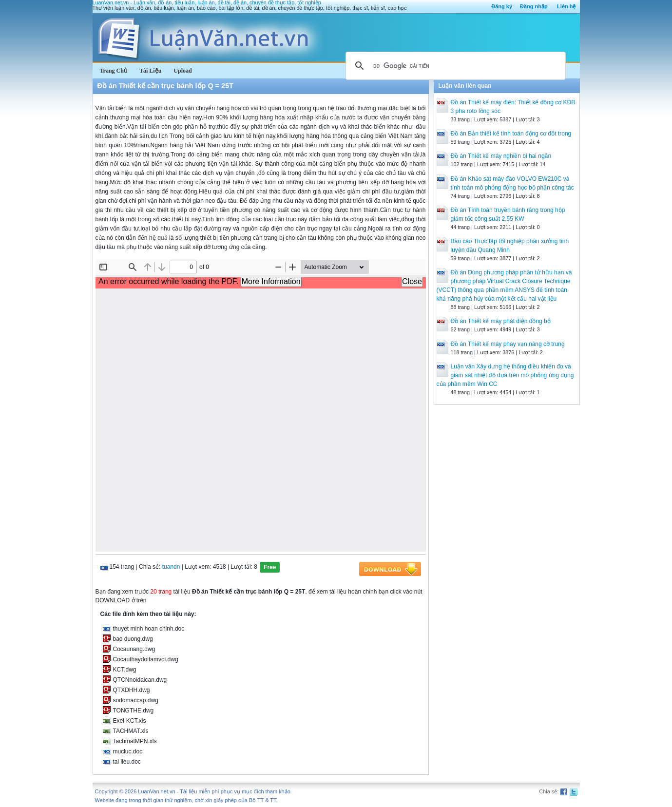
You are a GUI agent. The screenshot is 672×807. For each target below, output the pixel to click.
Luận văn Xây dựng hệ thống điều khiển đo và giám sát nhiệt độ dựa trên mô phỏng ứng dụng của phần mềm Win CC (505, 375)
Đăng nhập (534, 6)
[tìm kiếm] (454, 66)
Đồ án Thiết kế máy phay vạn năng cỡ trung (508, 344)
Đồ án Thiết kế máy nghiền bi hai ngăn (501, 156)
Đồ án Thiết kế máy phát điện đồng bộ (501, 321)
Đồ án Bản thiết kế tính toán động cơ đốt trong (511, 134)
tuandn (171, 567)
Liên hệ (566, 6)
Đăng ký (502, 6)
